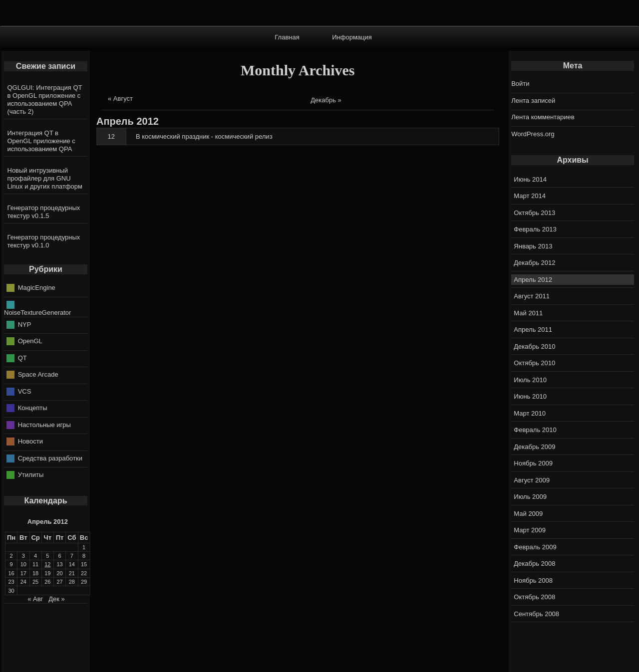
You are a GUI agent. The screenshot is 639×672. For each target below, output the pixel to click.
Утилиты (31, 475)
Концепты (33, 408)
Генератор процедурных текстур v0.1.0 (44, 241)
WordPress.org (533, 134)
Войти (520, 84)
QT (22, 357)
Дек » (57, 599)
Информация (352, 37)
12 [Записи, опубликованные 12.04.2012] (47, 564)
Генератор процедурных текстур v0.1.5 (44, 212)
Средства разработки (50, 458)
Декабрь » (326, 100)
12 (111, 136)
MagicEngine (37, 288)
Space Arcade (38, 374)
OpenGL (30, 341)
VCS (25, 391)
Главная (287, 37)
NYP (25, 324)
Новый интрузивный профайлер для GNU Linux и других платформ (45, 178)
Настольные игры (44, 424)
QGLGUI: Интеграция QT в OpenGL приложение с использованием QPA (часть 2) (45, 100)
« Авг (35, 599)
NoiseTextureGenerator (37, 313)
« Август (120, 99)
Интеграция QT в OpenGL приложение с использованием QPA (41, 141)
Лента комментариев (543, 117)
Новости (30, 441)
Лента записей (533, 101)
